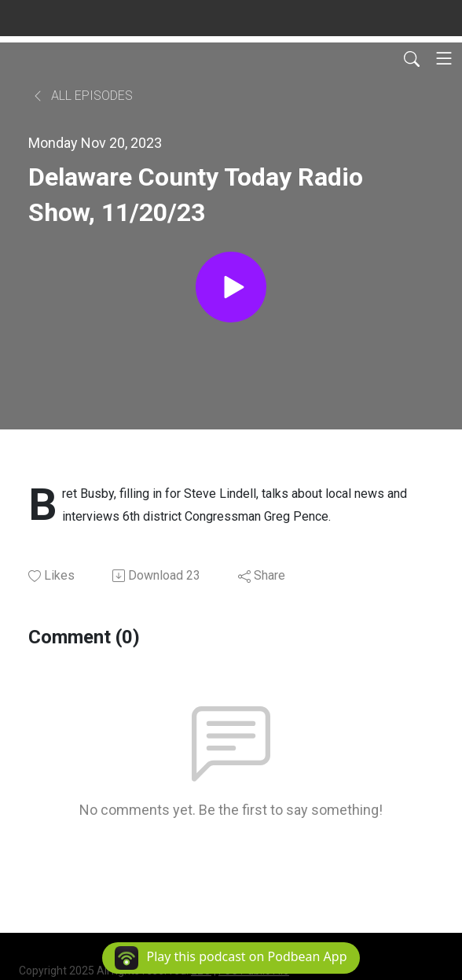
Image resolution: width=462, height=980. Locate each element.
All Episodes (82, 96)
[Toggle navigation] (444, 58)
